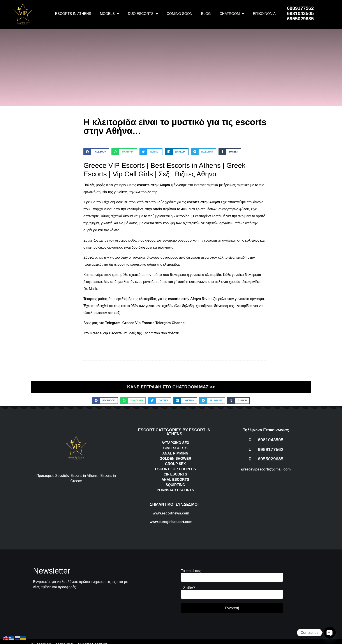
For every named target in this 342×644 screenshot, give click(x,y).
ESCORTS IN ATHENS (73, 14)
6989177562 (300, 8)
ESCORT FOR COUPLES (175, 469)
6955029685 (300, 19)
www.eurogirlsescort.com (171, 522)
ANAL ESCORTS (175, 480)
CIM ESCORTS (175, 448)
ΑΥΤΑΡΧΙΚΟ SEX (175, 443)
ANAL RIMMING (175, 453)
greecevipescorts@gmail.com (266, 469)
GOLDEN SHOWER (175, 459)
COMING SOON (179, 14)
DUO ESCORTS (143, 14)
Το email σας (232, 574)
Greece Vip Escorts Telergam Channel (154, 323)
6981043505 (300, 13)
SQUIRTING (175, 485)
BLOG (206, 14)
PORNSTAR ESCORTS (175, 490)
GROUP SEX (175, 464)
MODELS (109, 14)
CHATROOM (232, 14)
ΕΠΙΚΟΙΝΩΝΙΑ (264, 14)
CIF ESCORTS (175, 474)
